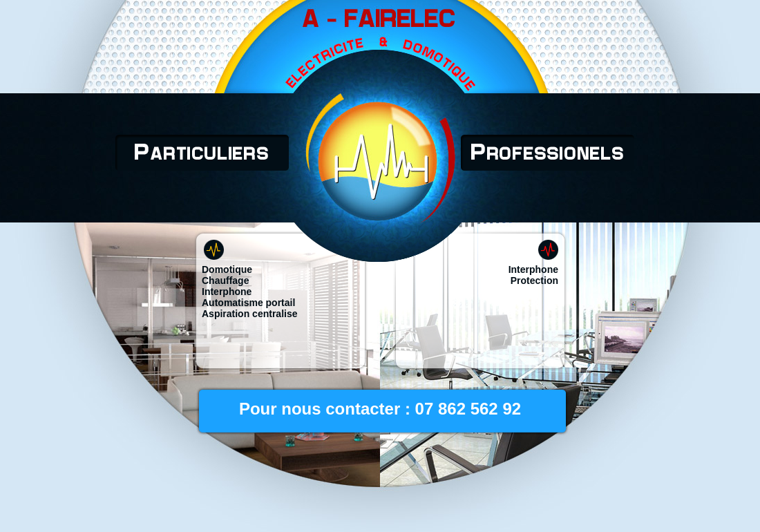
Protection (534, 281)
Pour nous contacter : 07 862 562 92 (380, 409)
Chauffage (225, 281)
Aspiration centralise (250, 314)
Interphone (227, 292)
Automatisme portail (248, 303)
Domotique (227, 269)
